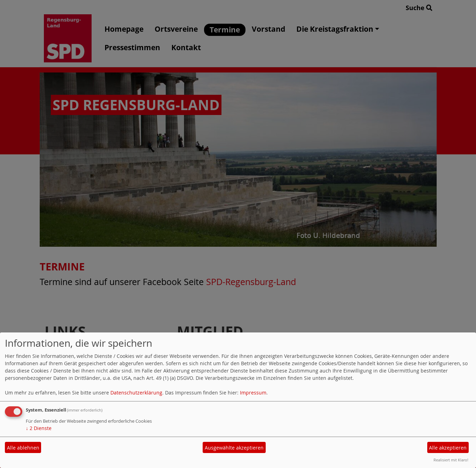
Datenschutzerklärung (136, 393)
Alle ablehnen (23, 448)
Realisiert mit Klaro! (451, 460)
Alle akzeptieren (448, 448)
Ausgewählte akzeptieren (234, 448)
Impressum (253, 393)
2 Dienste (39, 428)
